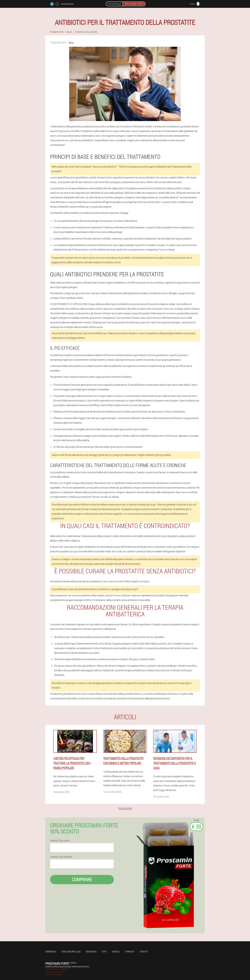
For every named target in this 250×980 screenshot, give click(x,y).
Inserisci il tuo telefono (61, 857)
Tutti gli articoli (125, 808)
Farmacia (130, 952)
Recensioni (91, 952)
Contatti (144, 952)
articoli (116, 952)
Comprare (82, 879)
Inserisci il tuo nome (60, 840)
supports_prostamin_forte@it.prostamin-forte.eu (67, 967)
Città (104, 952)
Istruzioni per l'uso (71, 952)
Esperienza (51, 952)
